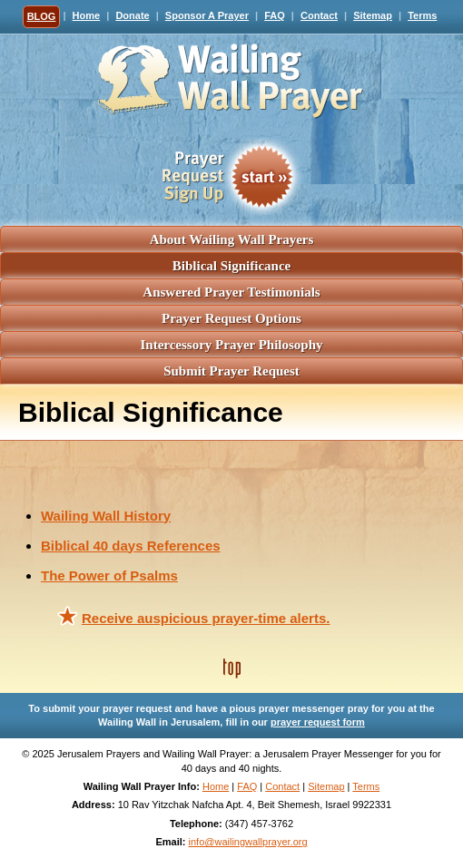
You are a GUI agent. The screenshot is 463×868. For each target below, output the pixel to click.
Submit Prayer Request (231, 371)
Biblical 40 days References (131, 546)
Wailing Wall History (106, 516)
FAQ (275, 15)
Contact (319, 15)
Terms (422, 15)
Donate (132, 15)
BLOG (42, 16)
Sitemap (373, 15)
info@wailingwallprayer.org (248, 842)
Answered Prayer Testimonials (231, 292)
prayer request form (318, 722)
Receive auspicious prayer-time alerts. (206, 618)
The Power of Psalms (109, 575)
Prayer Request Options (231, 318)
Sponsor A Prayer (207, 15)
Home (87, 15)
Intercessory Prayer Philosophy (231, 345)
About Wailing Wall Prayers (232, 239)
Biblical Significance (231, 266)
